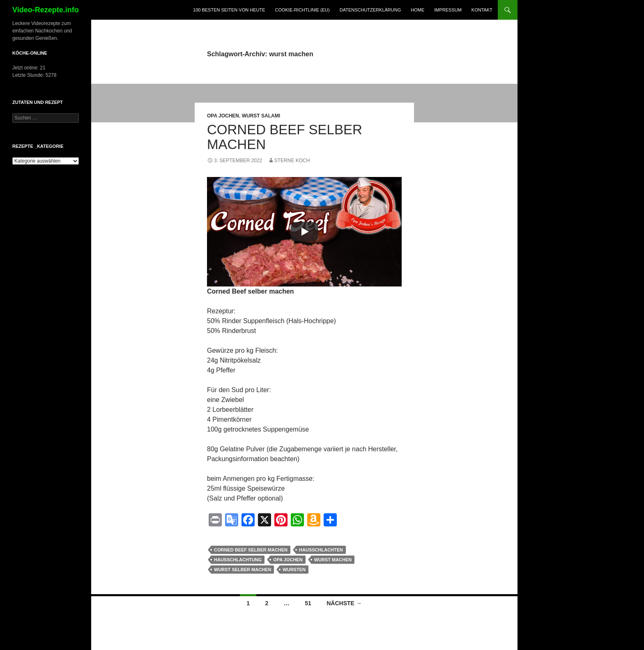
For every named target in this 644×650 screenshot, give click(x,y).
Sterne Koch (292, 161)
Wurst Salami (261, 116)
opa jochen (288, 560)
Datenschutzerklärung (370, 10)
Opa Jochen (223, 116)
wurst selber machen (243, 570)
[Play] (304, 232)
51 (308, 603)
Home (417, 10)
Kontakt (482, 10)
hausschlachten (321, 550)
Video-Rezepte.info (46, 10)
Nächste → (344, 603)
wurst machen (333, 560)
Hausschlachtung (238, 560)
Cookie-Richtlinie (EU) (302, 10)
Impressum (448, 10)
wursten (294, 570)
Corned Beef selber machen (285, 137)
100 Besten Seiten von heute (229, 10)
